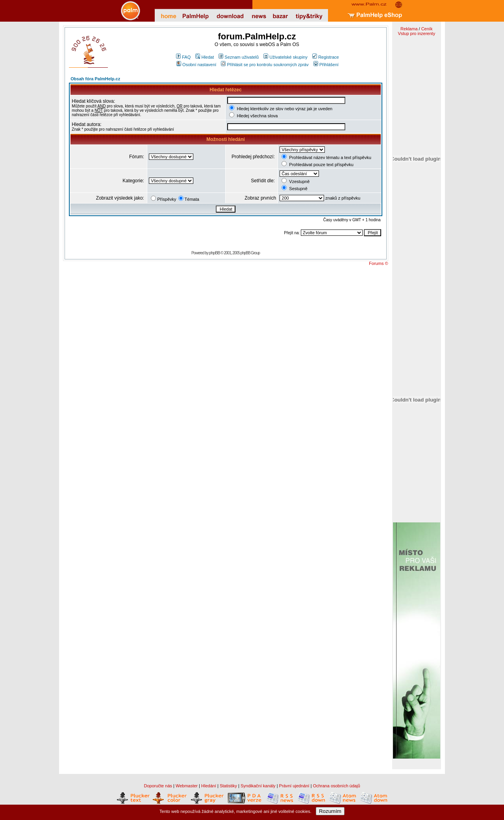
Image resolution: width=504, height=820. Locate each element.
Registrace (326, 57)
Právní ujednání (294, 786)
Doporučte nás (158, 786)
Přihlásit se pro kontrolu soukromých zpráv (265, 65)
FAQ (183, 57)
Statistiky (228, 786)
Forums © (378, 263)
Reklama (409, 29)
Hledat (205, 57)
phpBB (215, 253)
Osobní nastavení (196, 65)
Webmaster (187, 786)
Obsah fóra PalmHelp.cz (95, 79)
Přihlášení (326, 65)
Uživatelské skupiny (285, 57)
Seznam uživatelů (239, 57)
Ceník (427, 29)
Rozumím (330, 811)
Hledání (209, 786)
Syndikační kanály (258, 786)
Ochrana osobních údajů (337, 786)
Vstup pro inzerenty (416, 33)
